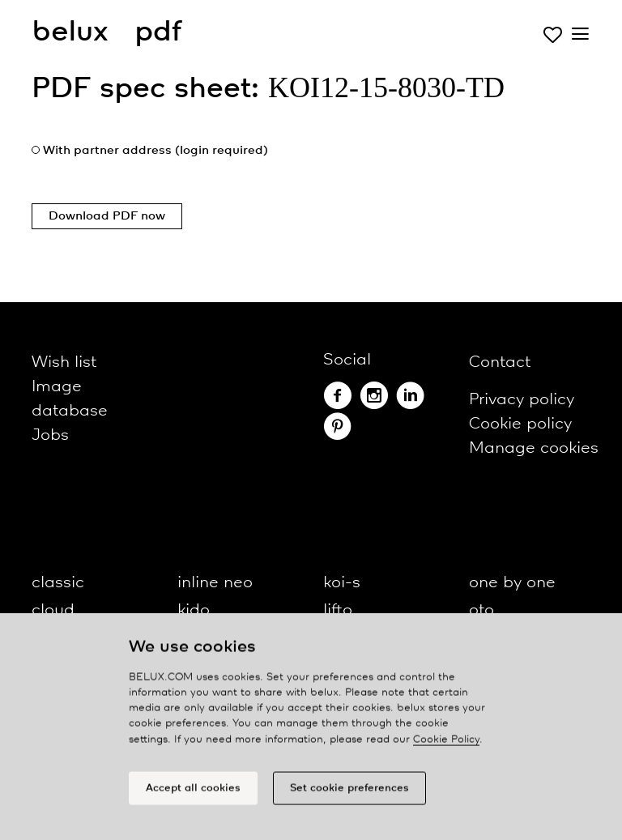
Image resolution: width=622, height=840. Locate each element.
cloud (53, 610)
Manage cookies (534, 448)
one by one (512, 583)
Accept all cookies (193, 792)
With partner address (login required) (155, 151)
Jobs (50, 435)
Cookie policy (520, 424)
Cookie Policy (446, 743)
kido (194, 610)
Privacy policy (522, 400)
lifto (338, 610)
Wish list (64, 362)
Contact (500, 362)
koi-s (342, 583)
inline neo (215, 583)
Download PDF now (107, 216)
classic (58, 583)
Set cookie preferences (349, 792)
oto (481, 610)
